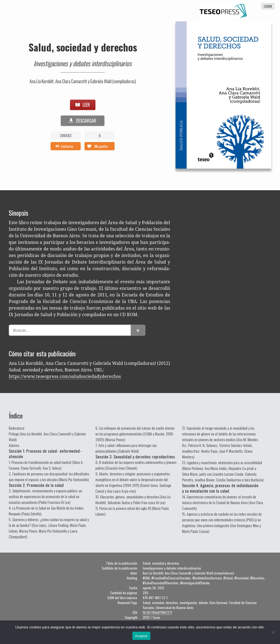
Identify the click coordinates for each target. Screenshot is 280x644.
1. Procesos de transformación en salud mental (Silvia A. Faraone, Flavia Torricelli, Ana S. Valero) (46, 465)
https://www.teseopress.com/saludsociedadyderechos (65, 376)
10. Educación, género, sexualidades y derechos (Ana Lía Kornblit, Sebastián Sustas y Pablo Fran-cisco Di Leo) (133, 499)
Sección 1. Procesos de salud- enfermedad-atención (45, 454)
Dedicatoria (17, 428)
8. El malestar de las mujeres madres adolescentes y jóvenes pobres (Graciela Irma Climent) (136, 465)
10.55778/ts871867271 (157, 612)
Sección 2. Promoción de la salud (36, 485)
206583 (66, 135)
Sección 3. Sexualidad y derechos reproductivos (135, 457)
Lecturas (67, 146)
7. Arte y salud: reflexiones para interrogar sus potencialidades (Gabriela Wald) (126, 448)
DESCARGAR (83, 121)
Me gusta (101, 146)
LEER (83, 105)
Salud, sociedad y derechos (83, 47)
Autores (14, 445)
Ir (138, 330)
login (268, 6)
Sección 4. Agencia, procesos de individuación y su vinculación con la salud (220, 488)
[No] (273, 632)
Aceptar (142, 636)
